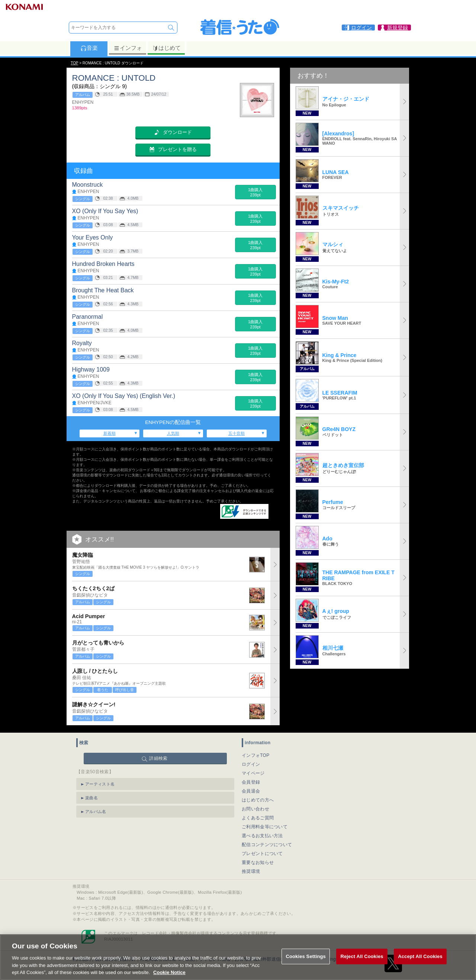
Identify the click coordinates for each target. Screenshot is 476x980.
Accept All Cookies (420, 964)
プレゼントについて (262, 854)
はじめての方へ (258, 800)
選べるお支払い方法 (262, 836)
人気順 (173, 433)
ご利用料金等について (265, 827)
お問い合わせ (255, 809)
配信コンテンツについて (267, 845)
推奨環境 (251, 871)
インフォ (128, 48)
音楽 (89, 48)
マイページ (253, 773)
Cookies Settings (306, 964)
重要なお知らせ (258, 862)
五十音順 (237, 433)
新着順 (110, 433)
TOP (74, 63)
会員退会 (251, 791)
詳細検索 (158, 758)
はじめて (166, 48)
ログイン (251, 764)
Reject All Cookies (362, 964)
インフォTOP (256, 755)
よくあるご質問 (258, 818)
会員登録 (251, 782)
